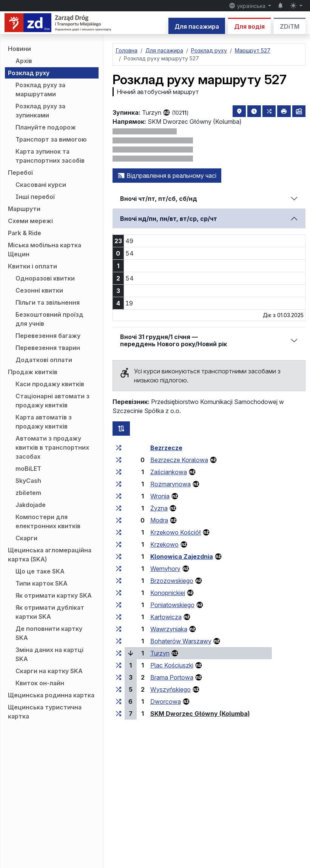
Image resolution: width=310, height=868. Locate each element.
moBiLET (28, 469)
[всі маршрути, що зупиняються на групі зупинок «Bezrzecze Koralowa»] (119, 460)
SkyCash (28, 481)
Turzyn (160, 653)
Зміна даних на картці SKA (49, 654)
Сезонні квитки (39, 290)
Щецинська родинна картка (51, 695)
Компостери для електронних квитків (48, 521)
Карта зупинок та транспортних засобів (50, 156)
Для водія (249, 26)
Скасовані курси (41, 185)
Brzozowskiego (172, 581)
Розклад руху (29, 73)
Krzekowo (164, 544)
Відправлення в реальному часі (167, 176)
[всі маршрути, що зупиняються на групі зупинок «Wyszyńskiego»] (119, 689)
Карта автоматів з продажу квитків (44, 422)
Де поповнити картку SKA (49, 633)
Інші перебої (35, 197)
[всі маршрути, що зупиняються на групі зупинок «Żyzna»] (119, 508)
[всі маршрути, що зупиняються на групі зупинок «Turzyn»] (119, 653)
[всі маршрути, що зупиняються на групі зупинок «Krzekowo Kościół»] (119, 532)
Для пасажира (197, 26)
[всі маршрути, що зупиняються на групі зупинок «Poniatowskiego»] (119, 605)
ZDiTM (290, 26)
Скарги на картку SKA (49, 671)
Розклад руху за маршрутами (40, 89)
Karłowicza (166, 617)
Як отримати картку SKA (54, 595)
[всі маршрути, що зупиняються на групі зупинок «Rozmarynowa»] (119, 484)
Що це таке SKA (40, 571)
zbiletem (28, 493)
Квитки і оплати (32, 266)
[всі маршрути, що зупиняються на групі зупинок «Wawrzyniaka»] (119, 629)
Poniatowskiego (172, 605)
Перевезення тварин (48, 348)
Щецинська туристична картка (45, 712)
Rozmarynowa (170, 484)
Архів (24, 61)
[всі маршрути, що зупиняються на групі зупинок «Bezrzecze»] (119, 448)
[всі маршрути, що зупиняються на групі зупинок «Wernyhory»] (119, 569)
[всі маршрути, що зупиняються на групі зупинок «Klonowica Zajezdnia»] (119, 557)
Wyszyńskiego (170, 689)
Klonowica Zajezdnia (182, 557)
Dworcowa (166, 701)
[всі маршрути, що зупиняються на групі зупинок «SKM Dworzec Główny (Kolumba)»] (119, 714)
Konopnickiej (168, 593)
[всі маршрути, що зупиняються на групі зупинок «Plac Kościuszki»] (119, 665)
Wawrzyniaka (169, 629)
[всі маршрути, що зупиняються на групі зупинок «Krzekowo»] (119, 544)
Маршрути (24, 209)
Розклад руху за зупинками (40, 111)
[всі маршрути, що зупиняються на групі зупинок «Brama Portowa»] (119, 677)
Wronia (160, 496)
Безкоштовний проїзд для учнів (49, 319)
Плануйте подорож (46, 127)
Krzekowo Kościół (176, 532)
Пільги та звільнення (48, 302)
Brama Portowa (172, 677)
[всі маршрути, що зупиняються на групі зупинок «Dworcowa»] (119, 701)
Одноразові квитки (45, 278)
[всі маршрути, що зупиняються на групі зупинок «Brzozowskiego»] (119, 581)
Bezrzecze (166, 448)
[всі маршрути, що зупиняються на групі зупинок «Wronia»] (119, 496)
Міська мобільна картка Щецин (45, 250)
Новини (19, 49)
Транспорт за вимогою (51, 139)
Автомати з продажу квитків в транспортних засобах (52, 447)
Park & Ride (25, 233)
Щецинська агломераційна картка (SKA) (50, 555)
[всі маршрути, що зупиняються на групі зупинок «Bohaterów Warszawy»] (119, 641)
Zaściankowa (169, 472)
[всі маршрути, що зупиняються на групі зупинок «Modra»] (119, 520)
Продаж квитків (33, 372)
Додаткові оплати (44, 360)
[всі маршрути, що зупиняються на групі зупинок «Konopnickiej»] (119, 593)
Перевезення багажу (48, 336)
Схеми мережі (30, 221)
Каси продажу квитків (50, 384)
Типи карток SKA (42, 583)
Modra (159, 520)
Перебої (20, 173)
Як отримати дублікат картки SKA (50, 612)
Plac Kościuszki (172, 665)
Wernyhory (165, 569)
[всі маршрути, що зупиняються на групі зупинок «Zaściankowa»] (119, 472)
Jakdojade (31, 505)
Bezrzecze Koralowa (179, 460)
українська (248, 6)
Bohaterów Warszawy (181, 641)
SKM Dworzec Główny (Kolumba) (200, 714)
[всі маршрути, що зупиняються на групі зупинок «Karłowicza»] (119, 617)
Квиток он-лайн (40, 683)
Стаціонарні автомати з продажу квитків (52, 401)
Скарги (26, 538)
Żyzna (159, 508)
